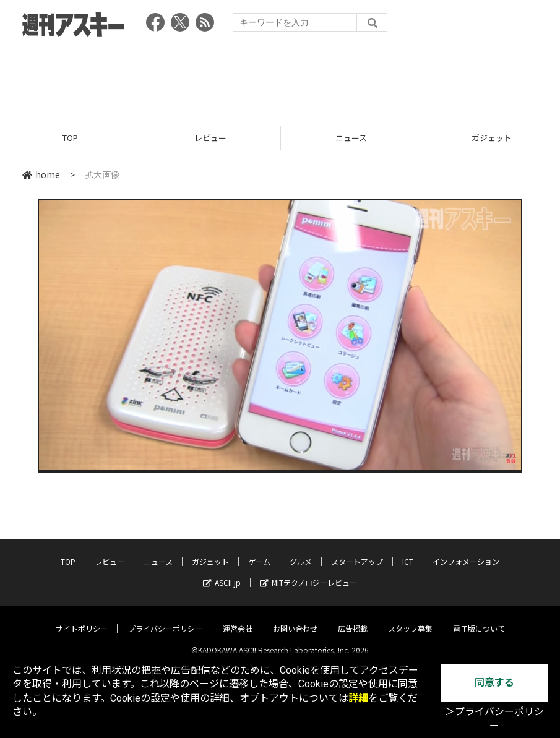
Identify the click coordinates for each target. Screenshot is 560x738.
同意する (494, 683)
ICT (408, 552)
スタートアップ (357, 552)
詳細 (358, 698)
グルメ (301, 552)
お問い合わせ (295, 619)
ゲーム (259, 552)
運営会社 (238, 619)
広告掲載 (353, 619)
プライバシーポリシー (165, 619)
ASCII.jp (222, 573)
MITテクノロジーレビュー (308, 573)
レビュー (210, 138)
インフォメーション (466, 552)
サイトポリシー (82, 619)
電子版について (479, 619)
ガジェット (210, 552)
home (41, 174)
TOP (70, 138)
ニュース (351, 138)
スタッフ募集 (410, 619)
